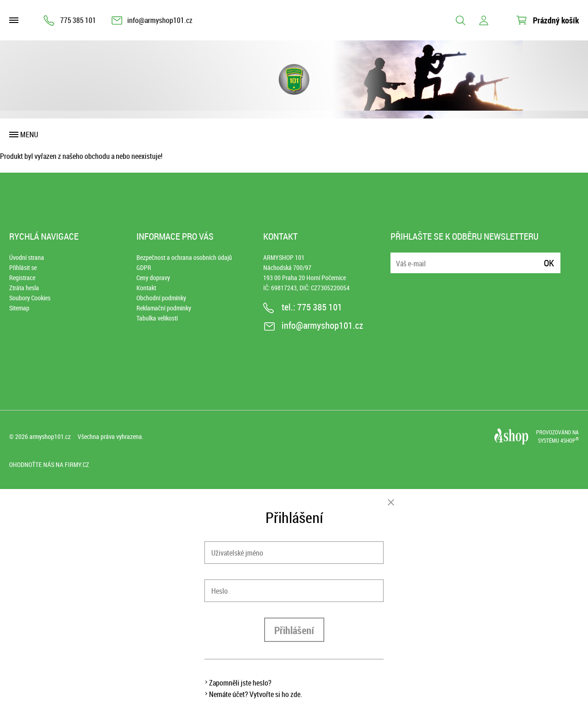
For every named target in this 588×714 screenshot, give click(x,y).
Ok (549, 263)
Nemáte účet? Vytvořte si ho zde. (256, 694)
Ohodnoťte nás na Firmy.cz (49, 464)
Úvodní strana (27, 257)
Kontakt (146, 288)
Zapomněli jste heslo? (240, 683)
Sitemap (19, 308)
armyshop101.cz (50, 436)
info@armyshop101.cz (160, 20)
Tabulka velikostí (157, 318)
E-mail (398, 257)
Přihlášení (294, 630)
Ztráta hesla (24, 288)
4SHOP (570, 440)
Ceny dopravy (153, 278)
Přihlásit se (23, 267)
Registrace (22, 278)
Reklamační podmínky (164, 308)
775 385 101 (78, 20)
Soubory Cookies (30, 298)
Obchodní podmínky (161, 298)
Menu (29, 135)
